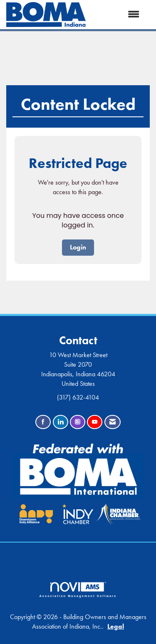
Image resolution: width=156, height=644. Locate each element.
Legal (116, 626)
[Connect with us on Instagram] (78, 422)
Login (78, 247)
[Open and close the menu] (117, 15)
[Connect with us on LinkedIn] (61, 422)
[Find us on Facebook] (43, 422)
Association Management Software (78, 590)
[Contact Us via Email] (113, 422)
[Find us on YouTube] (95, 422)
